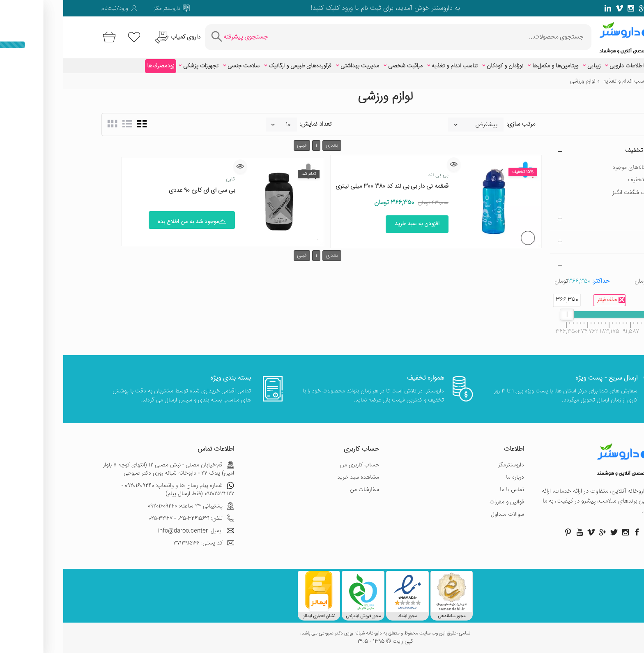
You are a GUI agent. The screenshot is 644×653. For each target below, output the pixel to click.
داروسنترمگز (448, 465)
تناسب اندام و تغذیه (391, 66)
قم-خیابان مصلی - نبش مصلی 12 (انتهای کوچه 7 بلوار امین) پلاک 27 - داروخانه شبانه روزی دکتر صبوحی (105, 469)
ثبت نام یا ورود (297, 8)
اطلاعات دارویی (563, 66)
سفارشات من (301, 490)
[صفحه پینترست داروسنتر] (505, 532)
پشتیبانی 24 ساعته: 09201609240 (128, 506)
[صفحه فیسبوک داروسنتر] (602, 8)
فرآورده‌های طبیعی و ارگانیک (237, 66)
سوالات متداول (444, 515)
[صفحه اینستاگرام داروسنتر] (562, 532)
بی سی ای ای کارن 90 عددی (139, 190)
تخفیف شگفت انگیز (571, 193)
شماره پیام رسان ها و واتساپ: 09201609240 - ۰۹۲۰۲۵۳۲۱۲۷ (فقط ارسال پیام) (115, 490)
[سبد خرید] (45, 37)
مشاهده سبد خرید (295, 478)
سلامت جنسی (180, 66)
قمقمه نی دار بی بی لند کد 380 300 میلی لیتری (329, 186)
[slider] (589, 314)
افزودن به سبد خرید (354, 224)
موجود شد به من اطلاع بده (129, 222)
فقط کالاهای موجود (571, 168)
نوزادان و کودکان (442, 66)
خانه (601, 81)
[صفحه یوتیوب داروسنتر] (516, 532)
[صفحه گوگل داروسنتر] (579, 8)
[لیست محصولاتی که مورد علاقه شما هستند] (71, 37)
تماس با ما (449, 490)
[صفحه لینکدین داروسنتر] (545, 8)
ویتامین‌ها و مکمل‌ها (492, 66)
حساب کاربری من (296, 465)
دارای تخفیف (579, 180)
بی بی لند (375, 175)
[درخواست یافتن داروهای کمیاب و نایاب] (113, 37)
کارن (167, 179)
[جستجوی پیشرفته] (175, 37)
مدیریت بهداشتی (297, 66)
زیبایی (531, 66)
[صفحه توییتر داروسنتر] (591, 8)
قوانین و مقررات (444, 502)
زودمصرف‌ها (97, 66)
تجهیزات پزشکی (138, 66)
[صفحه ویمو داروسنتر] (556, 8)
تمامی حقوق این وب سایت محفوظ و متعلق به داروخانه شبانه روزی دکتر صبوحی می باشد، (322, 634)
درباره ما (452, 478)
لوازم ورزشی (519, 81)
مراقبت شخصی (342, 66)
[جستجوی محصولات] (368, 37)
